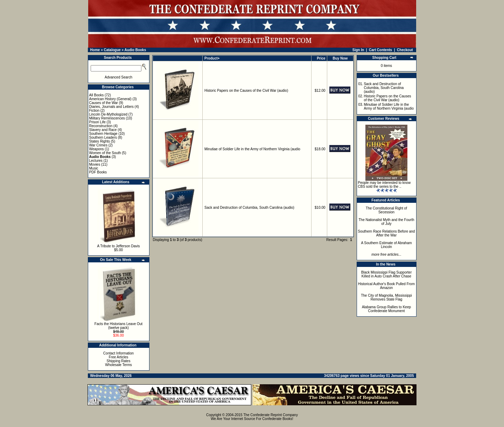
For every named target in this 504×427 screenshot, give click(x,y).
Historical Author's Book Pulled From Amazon (386, 286)
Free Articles (119, 357)
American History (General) (110, 99)
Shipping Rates (119, 361)
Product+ (212, 58)
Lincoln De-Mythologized (108, 114)
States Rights (100, 141)
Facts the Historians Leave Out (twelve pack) (118, 326)
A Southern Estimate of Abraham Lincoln (386, 245)
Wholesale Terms (118, 365)
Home (95, 50)
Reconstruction (101, 126)
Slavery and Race (103, 130)
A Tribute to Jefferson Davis (118, 246)
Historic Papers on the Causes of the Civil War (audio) (246, 91)
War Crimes (98, 145)
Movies (95, 164)
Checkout (405, 50)
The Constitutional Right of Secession (386, 210)
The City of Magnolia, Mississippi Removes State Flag (386, 297)
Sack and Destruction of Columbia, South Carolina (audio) (249, 208)
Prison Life (97, 122)
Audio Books (135, 50)
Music (94, 168)
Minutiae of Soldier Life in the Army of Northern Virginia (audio (252, 149)
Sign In (358, 50)
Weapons (97, 149)
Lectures (96, 161)
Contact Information (118, 353)
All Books (97, 95)
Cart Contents (380, 50)
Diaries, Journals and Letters (111, 107)
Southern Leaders (103, 137)
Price (321, 58)
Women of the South (105, 153)
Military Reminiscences (107, 118)
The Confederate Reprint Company (271, 415)
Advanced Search (118, 77)
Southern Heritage (103, 134)
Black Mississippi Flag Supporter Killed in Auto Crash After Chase (387, 274)
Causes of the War (104, 103)
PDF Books (98, 172)
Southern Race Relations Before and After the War (387, 233)
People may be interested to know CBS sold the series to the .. (384, 185)
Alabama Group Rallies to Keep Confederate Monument (386, 309)
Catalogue (112, 50)
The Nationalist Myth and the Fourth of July (387, 222)
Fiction (94, 111)
